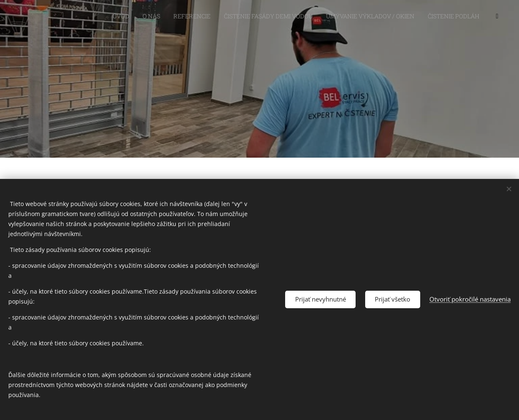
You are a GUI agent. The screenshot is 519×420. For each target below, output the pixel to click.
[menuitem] (345, 17)
